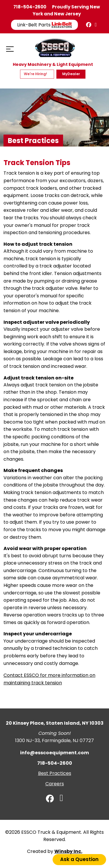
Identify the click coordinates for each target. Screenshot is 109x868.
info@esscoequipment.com (54, 753)
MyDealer (71, 74)
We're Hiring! (36, 74)
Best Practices (55, 773)
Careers (55, 784)
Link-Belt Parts (45, 25)
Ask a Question (79, 859)
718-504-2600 (30, 7)
